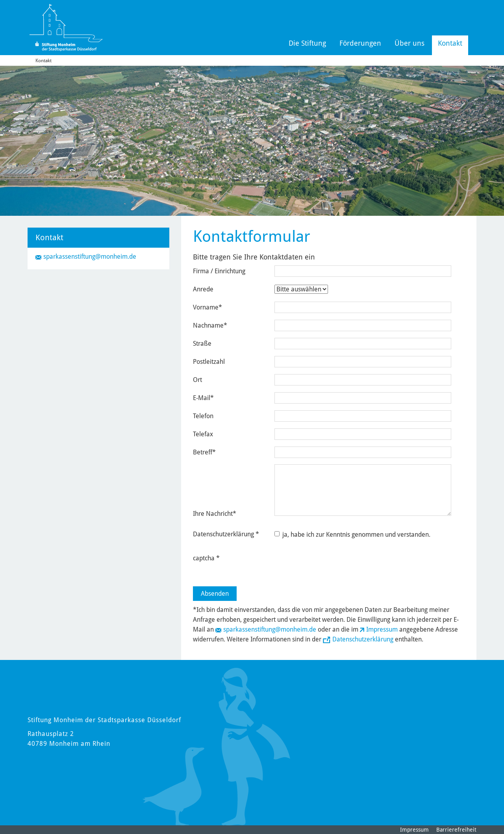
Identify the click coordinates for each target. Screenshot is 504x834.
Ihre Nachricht (215, 514)
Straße (202, 344)
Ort (197, 380)
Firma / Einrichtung (219, 271)
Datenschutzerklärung (363, 639)
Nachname (210, 325)
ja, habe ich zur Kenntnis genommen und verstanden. (352, 535)
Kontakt (450, 43)
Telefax (203, 434)
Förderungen (360, 43)
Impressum (382, 629)
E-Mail (203, 398)
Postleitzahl (209, 362)
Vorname (208, 307)
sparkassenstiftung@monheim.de (270, 629)
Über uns (409, 43)
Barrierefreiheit (456, 830)
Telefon (203, 416)
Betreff (204, 452)
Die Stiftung (307, 43)
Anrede (203, 289)
